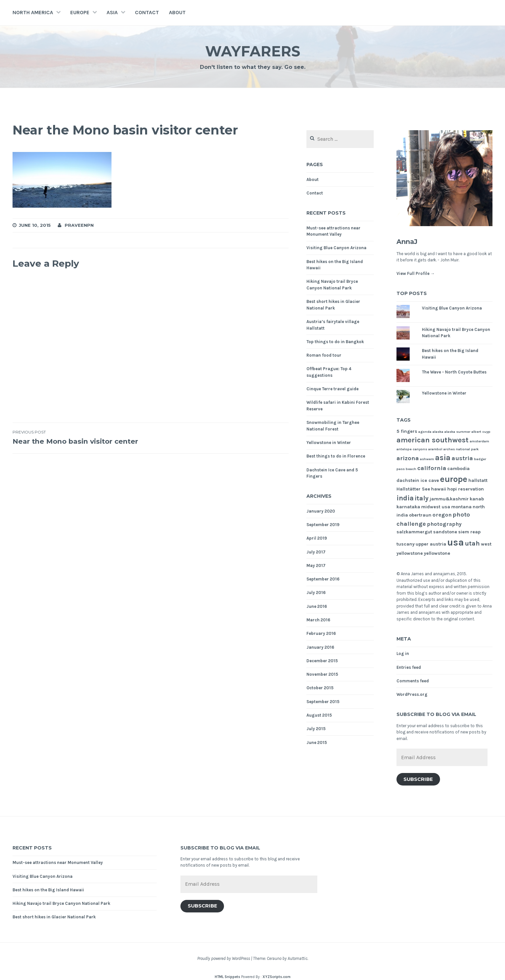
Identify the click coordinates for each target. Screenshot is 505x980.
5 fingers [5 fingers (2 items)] (407, 431)
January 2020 (321, 511)
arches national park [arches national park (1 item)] (461, 449)
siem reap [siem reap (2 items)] (469, 532)
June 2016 (317, 606)
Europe (80, 12)
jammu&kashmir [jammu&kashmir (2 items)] (449, 499)
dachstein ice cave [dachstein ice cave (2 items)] (418, 480)
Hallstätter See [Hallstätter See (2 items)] (413, 489)
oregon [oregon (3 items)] (442, 515)
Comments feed (413, 681)
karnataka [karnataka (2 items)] (408, 507)
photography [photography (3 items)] (444, 524)
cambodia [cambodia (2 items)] (458, 469)
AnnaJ (410, 241)
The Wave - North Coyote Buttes (454, 372)
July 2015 (316, 729)
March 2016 (318, 620)
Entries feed (409, 667)
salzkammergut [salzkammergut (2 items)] (414, 532)
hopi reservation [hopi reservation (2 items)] (466, 489)
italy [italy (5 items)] (422, 498)
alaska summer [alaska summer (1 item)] (457, 432)
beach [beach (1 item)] (411, 469)
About (177, 12)
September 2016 (323, 579)
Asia (112, 12)
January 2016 (320, 647)
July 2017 (316, 552)
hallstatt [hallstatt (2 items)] (478, 480)
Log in (403, 653)
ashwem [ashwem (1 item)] (427, 459)
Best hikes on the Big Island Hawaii (48, 890)
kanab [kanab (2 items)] (477, 499)
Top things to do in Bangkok (335, 342)
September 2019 (323, 525)
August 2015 (319, 715)
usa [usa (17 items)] (456, 542)
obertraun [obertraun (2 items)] (420, 515)
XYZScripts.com (277, 977)
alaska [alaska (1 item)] (438, 432)
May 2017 (316, 565)
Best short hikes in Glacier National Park (54, 917)
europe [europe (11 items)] (454, 479)
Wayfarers (252, 51)
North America (33, 12)
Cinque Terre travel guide (332, 389)
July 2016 (316, 593)
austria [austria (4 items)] (462, 458)
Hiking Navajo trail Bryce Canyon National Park (61, 903)
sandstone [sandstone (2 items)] (445, 532)
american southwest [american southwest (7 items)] (433, 440)
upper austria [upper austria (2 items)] (431, 544)
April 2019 (317, 538)
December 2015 (322, 661)
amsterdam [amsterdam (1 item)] (479, 441)
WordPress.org (412, 694)
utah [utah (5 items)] (472, 543)
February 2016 (321, 633)
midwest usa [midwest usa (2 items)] (436, 507)
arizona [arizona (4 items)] (408, 458)
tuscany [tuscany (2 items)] (406, 544)
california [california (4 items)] (432, 468)
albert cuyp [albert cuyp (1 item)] (481, 432)
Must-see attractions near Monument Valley (58, 862)
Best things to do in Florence (336, 456)
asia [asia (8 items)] (443, 458)
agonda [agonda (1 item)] (425, 432)
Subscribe (418, 779)
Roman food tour (324, 355)
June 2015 (317, 742)
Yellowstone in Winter (329, 443)
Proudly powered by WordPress (224, 958)
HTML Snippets (227, 977)
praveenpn (79, 225)
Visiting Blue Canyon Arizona (336, 248)
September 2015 (323, 702)
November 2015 (322, 674)
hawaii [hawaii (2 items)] (439, 489)
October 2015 (320, 688)
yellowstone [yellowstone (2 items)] (437, 553)
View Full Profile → (416, 273)
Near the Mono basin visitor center (81, 443)
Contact (147, 12)
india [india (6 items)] (405, 498)
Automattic (298, 958)
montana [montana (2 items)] (461, 507)
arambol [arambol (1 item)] (435, 449)
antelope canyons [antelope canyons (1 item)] (412, 449)
